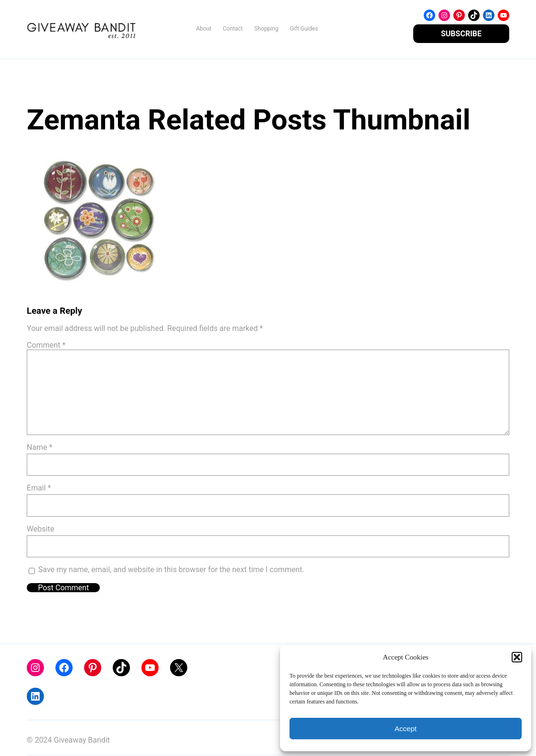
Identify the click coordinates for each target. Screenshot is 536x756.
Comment (46, 345)
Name (40, 447)
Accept (406, 729)
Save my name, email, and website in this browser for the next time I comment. (171, 570)
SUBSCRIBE (461, 34)
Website (40, 529)
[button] (517, 657)
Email (39, 488)
